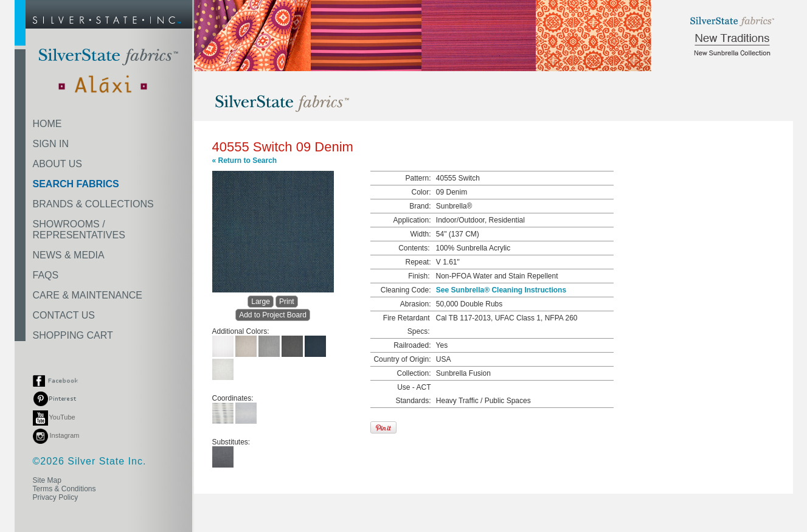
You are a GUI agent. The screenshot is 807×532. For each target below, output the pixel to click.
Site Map (47, 480)
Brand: (420, 206)
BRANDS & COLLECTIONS (93, 204)
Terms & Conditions (64, 489)
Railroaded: (412, 345)
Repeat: (418, 262)
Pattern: (418, 178)
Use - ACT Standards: (413, 394)
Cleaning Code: (406, 290)
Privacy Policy (56, 497)
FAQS (46, 275)
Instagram (56, 435)
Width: (420, 234)
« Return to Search (245, 161)
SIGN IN (51, 144)
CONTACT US (64, 315)
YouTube (54, 417)
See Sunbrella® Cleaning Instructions (501, 290)
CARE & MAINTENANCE (88, 295)
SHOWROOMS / (79, 230)
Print (287, 302)
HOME (47, 124)
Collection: (414, 373)
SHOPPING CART (73, 335)
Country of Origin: (402, 359)
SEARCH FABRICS (76, 184)
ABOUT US (58, 164)
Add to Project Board (273, 315)
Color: (421, 192)
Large (261, 302)
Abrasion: (416, 304)
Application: (412, 220)
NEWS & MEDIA (69, 255)
